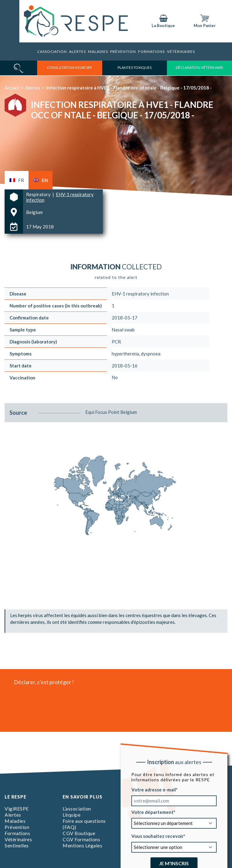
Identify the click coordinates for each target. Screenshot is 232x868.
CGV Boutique (79, 833)
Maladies (98, 52)
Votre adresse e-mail (154, 790)
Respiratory (39, 194)
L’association (52, 52)
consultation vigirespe (70, 67)
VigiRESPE (17, 809)
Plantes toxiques (135, 67)
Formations (151, 52)
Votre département (153, 812)
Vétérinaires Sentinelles (18, 842)
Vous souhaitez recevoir (157, 836)
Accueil (12, 88)
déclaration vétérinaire (200, 67)
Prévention (123, 52)
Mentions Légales (82, 845)
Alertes (77, 52)
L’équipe (72, 815)
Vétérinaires (181, 52)
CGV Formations (81, 839)
